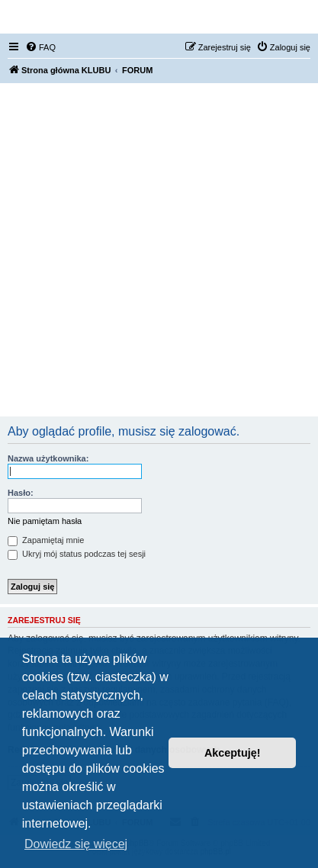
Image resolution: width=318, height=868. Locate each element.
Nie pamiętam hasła (45, 521)
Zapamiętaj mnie (46, 540)
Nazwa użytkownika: (48, 458)
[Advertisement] (159, 250)
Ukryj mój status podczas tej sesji (77, 554)
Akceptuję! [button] (233, 753)
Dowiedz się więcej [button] (76, 844)
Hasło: (21, 493)
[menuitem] (40, 47)
